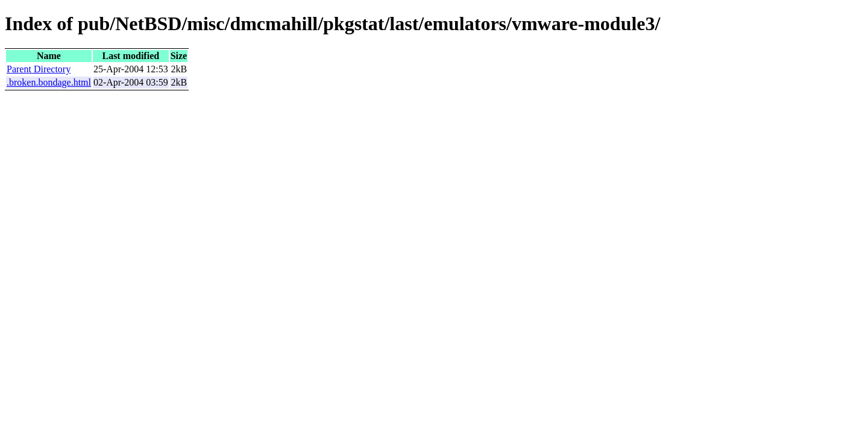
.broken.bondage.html (49, 82)
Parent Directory (39, 69)
